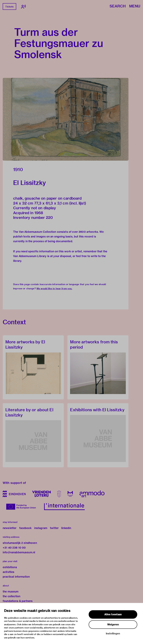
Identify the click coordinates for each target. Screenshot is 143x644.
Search (118, 6)
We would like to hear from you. (54, 288)
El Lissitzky (29, 183)
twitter (54, 528)
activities (9, 572)
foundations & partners (18, 601)
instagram (41, 528)
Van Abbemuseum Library (30, 256)
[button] (66, 119)
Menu (135, 6)
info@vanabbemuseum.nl (19, 552)
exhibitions (10, 567)
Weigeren (113, 625)
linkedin (66, 528)
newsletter (10, 528)
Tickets (9, 7)
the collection (11, 596)
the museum (11, 592)
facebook (25, 528)
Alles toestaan (113, 614)
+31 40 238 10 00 (14, 548)
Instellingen (113, 634)
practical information (16, 577)
